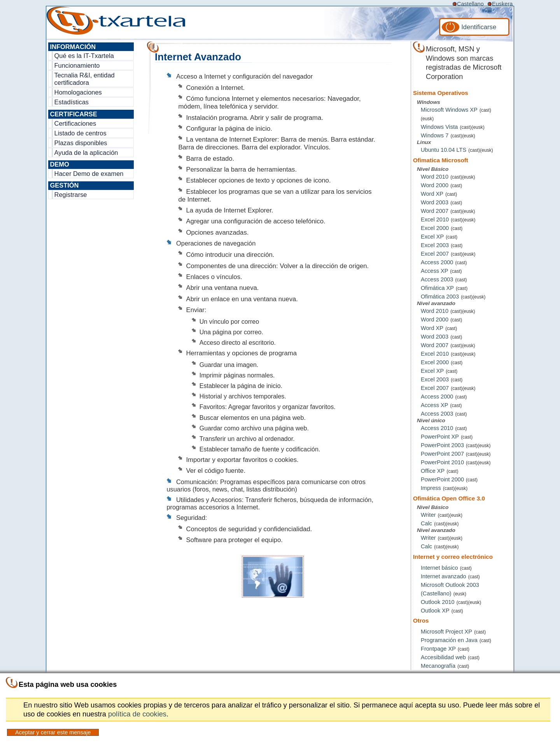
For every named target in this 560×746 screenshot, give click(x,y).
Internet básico (439, 568)
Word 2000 (435, 185)
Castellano (470, 4)
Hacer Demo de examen (89, 174)
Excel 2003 (435, 245)
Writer (428, 515)
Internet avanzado (444, 576)
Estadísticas (72, 102)
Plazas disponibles (81, 143)
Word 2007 (435, 211)
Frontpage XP (438, 649)
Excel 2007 (435, 254)
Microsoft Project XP (446, 632)
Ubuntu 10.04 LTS (444, 150)
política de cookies (137, 714)
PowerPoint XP (440, 437)
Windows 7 (435, 135)
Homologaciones (78, 92)
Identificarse (479, 27)
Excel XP (432, 237)
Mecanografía (438, 666)
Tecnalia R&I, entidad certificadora (85, 79)
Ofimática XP (437, 288)
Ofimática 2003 (440, 297)
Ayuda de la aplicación (86, 153)
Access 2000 (437, 262)
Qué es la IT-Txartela (84, 56)
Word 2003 (435, 202)
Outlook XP (435, 611)
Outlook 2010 (438, 602)
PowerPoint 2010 (442, 462)
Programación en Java (449, 640)
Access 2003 (437, 279)
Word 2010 (435, 177)
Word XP (432, 194)
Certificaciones (75, 123)
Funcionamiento (77, 65)
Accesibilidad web (443, 657)
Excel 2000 (435, 228)
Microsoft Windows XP (449, 110)
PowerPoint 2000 (442, 479)
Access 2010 (437, 428)
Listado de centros (80, 133)
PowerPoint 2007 (442, 454)
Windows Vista (439, 127)
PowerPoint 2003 (442, 445)
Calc (426, 523)
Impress (431, 488)
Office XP (433, 471)
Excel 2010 (435, 219)
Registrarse (71, 195)
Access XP (435, 271)
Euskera (502, 4)
